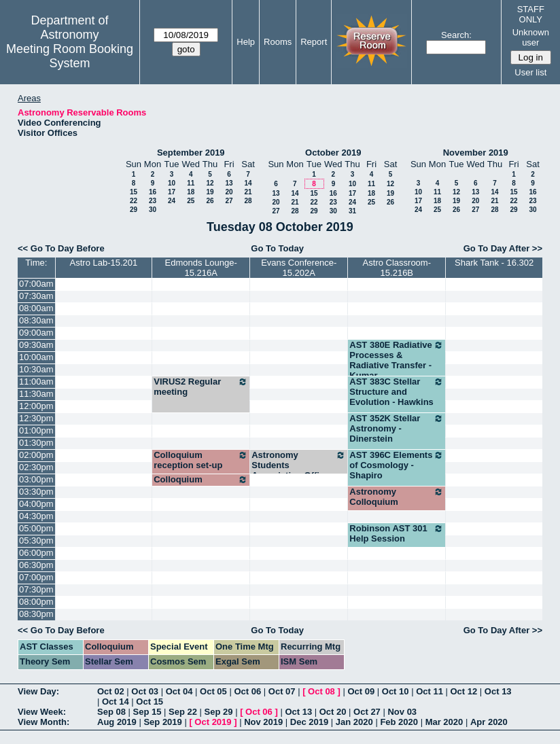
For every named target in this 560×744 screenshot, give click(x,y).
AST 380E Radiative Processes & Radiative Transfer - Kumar (397, 360)
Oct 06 (247, 691)
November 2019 (476, 153)
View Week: (42, 712)
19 (210, 192)
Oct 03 (145, 691)
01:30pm (36, 443)
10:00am (36, 357)
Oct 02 (111, 691)
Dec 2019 (309, 722)
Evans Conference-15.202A (299, 268)
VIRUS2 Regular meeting (201, 387)
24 (172, 201)
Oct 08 (321, 691)
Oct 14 (116, 702)
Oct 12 (464, 691)
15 (134, 192)
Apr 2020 (489, 722)
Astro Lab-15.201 (104, 263)
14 (248, 183)
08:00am (36, 308)
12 (210, 183)
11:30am (36, 394)
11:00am (36, 382)
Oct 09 (361, 691)
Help (246, 42)
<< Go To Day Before (61, 248)
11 (191, 183)
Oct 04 (179, 691)
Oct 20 (333, 712)
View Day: (38, 691)
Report (314, 42)
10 (172, 183)
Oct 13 (498, 691)
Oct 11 (430, 691)
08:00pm (36, 602)
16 (153, 192)
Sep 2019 (162, 722)
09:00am (36, 333)
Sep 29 (219, 712)
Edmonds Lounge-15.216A (201, 268)
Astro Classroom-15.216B (397, 268)
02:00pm (36, 455)
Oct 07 (282, 691)
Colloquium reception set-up (201, 460)
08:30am (36, 320)
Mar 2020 (444, 722)
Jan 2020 (354, 722)
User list (530, 72)
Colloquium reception (201, 484)
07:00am (36, 284)
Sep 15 (147, 712)
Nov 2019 (263, 722)
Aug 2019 (117, 722)
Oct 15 (150, 702)
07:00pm (36, 577)
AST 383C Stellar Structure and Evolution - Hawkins (397, 392)
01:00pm (36, 430)
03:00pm (36, 479)
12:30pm (36, 418)
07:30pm (36, 589)
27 (229, 201)
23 (153, 201)
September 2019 (191, 153)
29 (134, 210)
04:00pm (36, 504)
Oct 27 (367, 712)
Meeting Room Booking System (70, 56)
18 (191, 192)
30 (153, 210)
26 (210, 201)
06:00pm (36, 553)
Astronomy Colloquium (397, 497)
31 (352, 211)
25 (191, 201)
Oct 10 (396, 691)
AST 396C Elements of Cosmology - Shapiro (397, 465)
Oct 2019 (213, 722)
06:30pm (36, 565)
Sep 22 (183, 712)
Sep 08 (111, 712)
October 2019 (333, 153)
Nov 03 (402, 712)
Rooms (278, 42)
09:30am (36, 345)
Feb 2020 (399, 722)
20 (229, 192)
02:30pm (36, 467)
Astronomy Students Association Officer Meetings (299, 470)
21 (248, 192)
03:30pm (36, 492)
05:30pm (36, 541)
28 (248, 201)
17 (172, 192)
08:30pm (36, 614)
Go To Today (277, 248)
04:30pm (36, 516)
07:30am (36, 296)
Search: (456, 35)
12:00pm (36, 406)
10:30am (36, 369)
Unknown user (531, 37)
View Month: (43, 722)
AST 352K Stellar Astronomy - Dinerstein (397, 428)
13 (229, 183)
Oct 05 (213, 691)
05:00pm (36, 528)
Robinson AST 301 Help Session (397, 533)
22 (134, 201)
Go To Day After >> (503, 248)
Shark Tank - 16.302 (494, 263)
